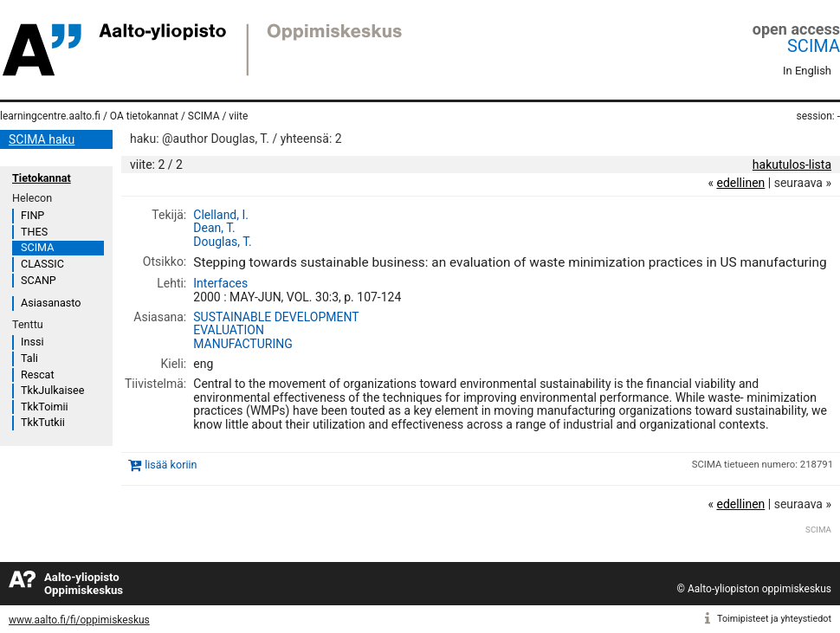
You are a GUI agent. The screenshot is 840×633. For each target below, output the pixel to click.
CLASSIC (42, 264)
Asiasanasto (51, 303)
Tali (29, 358)
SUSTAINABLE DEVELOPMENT (276, 317)
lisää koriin (171, 465)
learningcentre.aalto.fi (50, 116)
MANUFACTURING (242, 344)
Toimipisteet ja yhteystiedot (774, 619)
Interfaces (220, 283)
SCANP (39, 280)
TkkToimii (45, 407)
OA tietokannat (144, 116)
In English (807, 71)
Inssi (32, 342)
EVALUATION (229, 330)
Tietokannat (42, 178)
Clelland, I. (221, 215)
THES (34, 232)
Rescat (38, 375)
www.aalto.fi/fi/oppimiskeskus (79, 620)
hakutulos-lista (792, 165)
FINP (32, 215)
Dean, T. (214, 228)
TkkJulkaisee (52, 390)
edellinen (740, 183)
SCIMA (814, 46)
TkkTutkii (43, 422)
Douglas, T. (223, 242)
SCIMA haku (42, 139)
